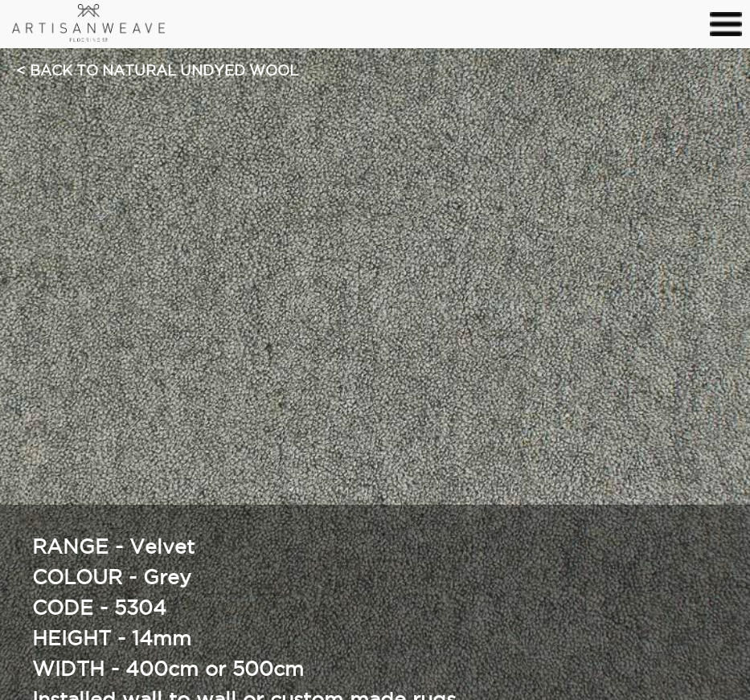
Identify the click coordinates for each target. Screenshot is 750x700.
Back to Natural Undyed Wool (164, 72)
